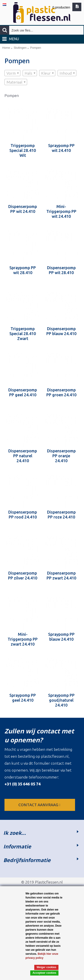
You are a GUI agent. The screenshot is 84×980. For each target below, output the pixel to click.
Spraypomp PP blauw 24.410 (61, 637)
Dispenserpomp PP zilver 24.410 (23, 575)
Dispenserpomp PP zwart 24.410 (61, 575)
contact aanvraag (40, 805)
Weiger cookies (46, 967)
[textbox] (12, 73)
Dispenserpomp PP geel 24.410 (23, 392)
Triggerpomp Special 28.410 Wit (23, 150)
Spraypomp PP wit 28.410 (23, 270)
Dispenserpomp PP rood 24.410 (23, 514)
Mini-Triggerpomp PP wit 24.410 (61, 211)
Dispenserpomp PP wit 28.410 (61, 270)
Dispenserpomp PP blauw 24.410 (61, 331)
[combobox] (12, 73)
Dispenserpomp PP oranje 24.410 (61, 456)
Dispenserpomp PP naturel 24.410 (23, 456)
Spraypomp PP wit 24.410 (61, 148)
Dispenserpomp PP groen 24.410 (61, 392)
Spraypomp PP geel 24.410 (23, 698)
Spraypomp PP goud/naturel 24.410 (61, 700)
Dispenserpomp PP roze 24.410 (61, 514)
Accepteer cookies (44, 973)
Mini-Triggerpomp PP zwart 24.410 (23, 639)
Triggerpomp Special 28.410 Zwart (23, 334)
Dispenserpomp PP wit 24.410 (23, 209)
